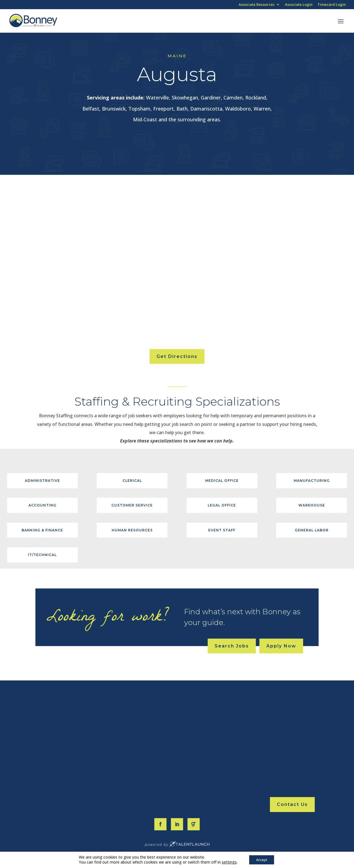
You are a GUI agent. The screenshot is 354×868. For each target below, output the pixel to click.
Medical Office (222, 481)
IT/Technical (42, 555)
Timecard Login (332, 5)
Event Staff (222, 530)
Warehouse (312, 505)
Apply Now (281, 646)
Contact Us (292, 804)
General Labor (312, 530)
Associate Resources (257, 5)
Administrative (42, 481)
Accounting (42, 505)
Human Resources (132, 530)
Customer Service (132, 505)
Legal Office (222, 505)
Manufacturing (312, 481)
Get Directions (177, 356)
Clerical (132, 481)
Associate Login (299, 5)
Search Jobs (232, 646)
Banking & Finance (42, 530)
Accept (262, 859)
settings (227, 862)
